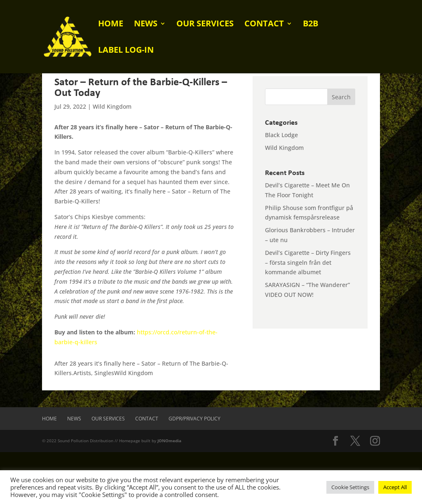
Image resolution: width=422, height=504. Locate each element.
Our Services (205, 25)
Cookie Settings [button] (350, 487)
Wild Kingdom (112, 106)
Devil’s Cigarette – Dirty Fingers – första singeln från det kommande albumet (308, 262)
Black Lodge (281, 135)
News (146, 25)
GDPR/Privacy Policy (195, 419)
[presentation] (63, 468)
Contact (264, 25)
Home (111, 25)
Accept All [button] (395, 487)
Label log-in (126, 51)
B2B (311, 25)
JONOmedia (169, 441)
